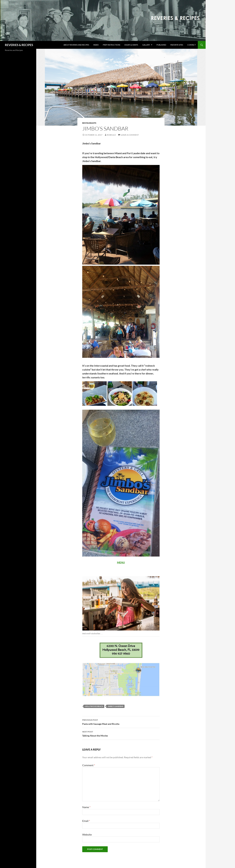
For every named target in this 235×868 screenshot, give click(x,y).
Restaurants (89, 123)
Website (87, 834)
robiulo (111, 135)
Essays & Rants (131, 45)
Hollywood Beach (94, 706)
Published (161, 45)
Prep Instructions (112, 45)
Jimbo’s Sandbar (116, 706)
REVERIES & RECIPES (19, 45)
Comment (89, 765)
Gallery (146, 45)
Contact (192, 45)
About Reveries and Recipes (76, 45)
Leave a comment (130, 135)
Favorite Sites (177, 45)
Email (86, 821)
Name (86, 807)
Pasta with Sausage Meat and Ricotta (121, 722)
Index (96, 45)
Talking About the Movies (121, 733)
